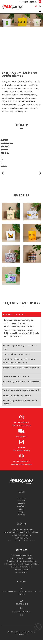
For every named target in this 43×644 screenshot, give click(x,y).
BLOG (21, 513)
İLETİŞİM (21, 516)
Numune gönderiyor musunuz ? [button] (17, 399)
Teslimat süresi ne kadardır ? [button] (16, 380)
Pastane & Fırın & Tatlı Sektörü (21, 562)
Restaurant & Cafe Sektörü (22, 570)
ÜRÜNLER (22, 507)
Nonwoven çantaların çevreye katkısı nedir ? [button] (19, 351)
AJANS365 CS (22, 638)
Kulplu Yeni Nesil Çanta (22, 539)
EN (40, 6)
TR (36, 6)
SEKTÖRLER (21, 510)
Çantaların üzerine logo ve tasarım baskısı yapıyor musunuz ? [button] (19, 365)
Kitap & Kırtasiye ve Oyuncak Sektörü (21, 565)
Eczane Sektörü (21, 573)
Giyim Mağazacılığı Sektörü (22, 559)
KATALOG (22, 518)
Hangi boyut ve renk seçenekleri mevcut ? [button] (21, 373)
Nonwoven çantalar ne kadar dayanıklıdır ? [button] (21, 387)
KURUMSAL (21, 504)
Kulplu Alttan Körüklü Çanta (21, 533)
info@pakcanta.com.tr (22, 615)
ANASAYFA (21, 501)
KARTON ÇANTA (22, 542)
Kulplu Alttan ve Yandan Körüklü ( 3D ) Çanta (22, 536)
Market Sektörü (21, 576)
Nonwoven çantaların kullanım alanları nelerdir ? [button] (20, 406)
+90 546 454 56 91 (28, 2)
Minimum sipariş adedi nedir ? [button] (16, 358)
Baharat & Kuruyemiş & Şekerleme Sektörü (21, 568)
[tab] (21, 318)
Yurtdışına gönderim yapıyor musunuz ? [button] (21, 394)
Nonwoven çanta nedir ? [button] (14, 318)
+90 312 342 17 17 (21, 608)
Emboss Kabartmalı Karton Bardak (21, 544)
